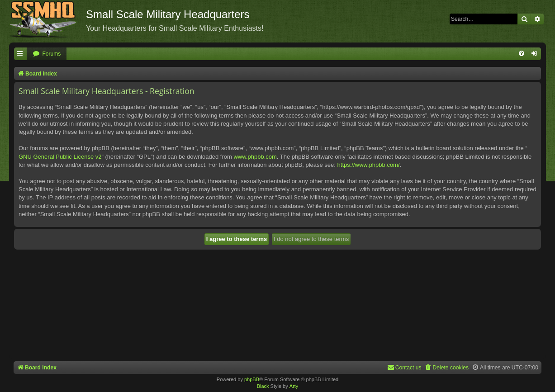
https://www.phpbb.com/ (369, 165)
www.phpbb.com (255, 157)
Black (263, 386)
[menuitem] (47, 54)
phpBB (252, 379)
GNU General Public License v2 (60, 157)
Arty (294, 386)
